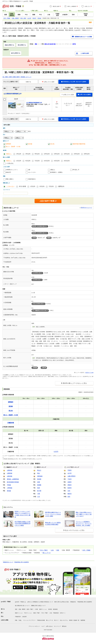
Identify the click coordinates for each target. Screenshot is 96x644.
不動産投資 (56, 613)
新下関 (39, 491)
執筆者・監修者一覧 (74, 620)
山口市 (70, 473)
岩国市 (70, 482)
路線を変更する (9, 45)
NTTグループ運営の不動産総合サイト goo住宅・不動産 (18, 1)
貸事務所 (8, 144)
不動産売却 (18, 617)
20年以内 (67, 154)
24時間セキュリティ (12, 170)
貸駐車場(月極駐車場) (79, 144)
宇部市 (70, 470)
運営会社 (64, 626)
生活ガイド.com (89, 373)
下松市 (70, 479)
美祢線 (9, 491)
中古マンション (28, 613)
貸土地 (52, 144)
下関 (39, 494)
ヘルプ (43, 626)
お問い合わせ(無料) (84, 94)
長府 (39, 488)
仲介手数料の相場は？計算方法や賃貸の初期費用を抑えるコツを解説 (22, 524)
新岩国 (39, 479)
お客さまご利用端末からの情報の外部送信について (40, 602)
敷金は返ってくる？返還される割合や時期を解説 (53, 523)
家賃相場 (55, 609)
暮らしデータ (47, 553)
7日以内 (51, 186)
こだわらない (10, 186)
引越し (20, 620)
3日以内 (42, 186)
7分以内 (37, 161)
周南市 (70, 485)
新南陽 (39, 485)
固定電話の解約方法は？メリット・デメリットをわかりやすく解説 (53, 514)
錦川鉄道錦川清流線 (13, 482)
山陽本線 (10, 470)
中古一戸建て (44, 550)
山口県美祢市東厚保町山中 (13, 94)
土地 (52, 550)
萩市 (69, 497)
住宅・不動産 (86, 550)
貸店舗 (30, 144)
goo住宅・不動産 (6, 602)
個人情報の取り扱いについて (22, 606)
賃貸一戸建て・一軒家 (32, 609)
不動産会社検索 (41, 620)
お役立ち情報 (5, 620)
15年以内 (57, 154)
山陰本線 (10, 476)
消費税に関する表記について (38, 606)
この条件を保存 (85, 53)
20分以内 (67, 161)
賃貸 (58, 550)
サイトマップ (57, 626)
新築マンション (19, 613)
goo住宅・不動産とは (20, 602)
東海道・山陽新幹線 (13, 479)
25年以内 (77, 154)
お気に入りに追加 (48, 82)
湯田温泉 (40, 476)
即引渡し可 (76, 170)
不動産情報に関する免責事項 (21, 562)
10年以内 (47, 154)
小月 (39, 497)
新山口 (39, 470)
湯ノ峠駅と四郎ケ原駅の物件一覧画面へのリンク (17, 77)
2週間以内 (61, 186)
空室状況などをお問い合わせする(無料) (74, 82)
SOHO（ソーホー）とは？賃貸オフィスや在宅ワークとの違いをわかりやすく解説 (22, 514)
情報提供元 (73, 602)
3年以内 (28, 154)
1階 (29, 170)
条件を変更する (16, 53)
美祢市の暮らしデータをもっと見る (75, 383)
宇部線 (9, 485)
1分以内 (19, 161)
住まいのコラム (64, 620)
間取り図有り (10, 179)
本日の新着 (22, 186)
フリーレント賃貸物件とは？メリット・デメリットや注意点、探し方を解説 (84, 524)
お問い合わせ (49, 626)
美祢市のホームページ (86, 208)
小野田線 (10, 488)
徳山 (39, 473)
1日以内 (33, 186)
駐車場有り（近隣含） (57, 172)
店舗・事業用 (22, 609)
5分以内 (28, 161)
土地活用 (24, 617)
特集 (16, 620)
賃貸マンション (43, 609)
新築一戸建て (37, 613)
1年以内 (19, 154)
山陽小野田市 (72, 476)
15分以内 (57, 161)
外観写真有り (32, 179)
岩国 (39, 482)
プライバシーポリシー (34, 626)
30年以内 (87, 154)
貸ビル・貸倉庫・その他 (13, 147)
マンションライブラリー (29, 620)
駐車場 (50, 609)
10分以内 (47, 161)
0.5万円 (56, 452)
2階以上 (53, 170)
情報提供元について (8, 562)
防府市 (70, 488)
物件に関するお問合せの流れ (62, 602)
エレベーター (32, 172)
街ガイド (56, 620)
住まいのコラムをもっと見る (75, 530)
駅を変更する (22, 45)
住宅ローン (63, 613)
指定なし (9, 154)
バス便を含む (10, 163)
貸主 (29, 131)
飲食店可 (8, 172)
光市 (69, 491)
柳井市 (70, 494)
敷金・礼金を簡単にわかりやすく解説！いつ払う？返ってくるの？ (84, 514)
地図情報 (83, 620)
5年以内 (37, 154)
